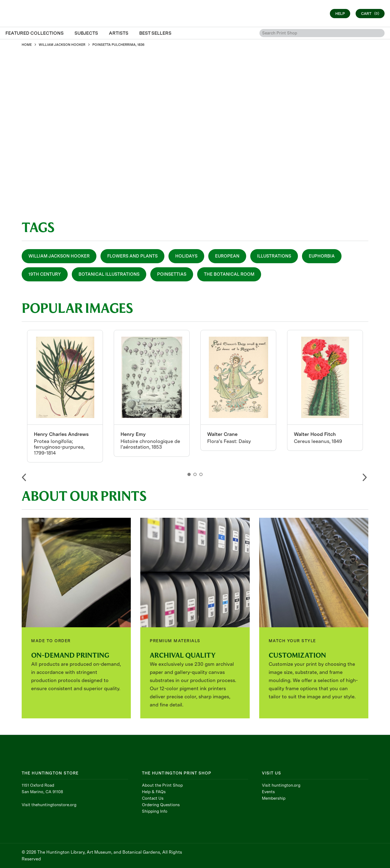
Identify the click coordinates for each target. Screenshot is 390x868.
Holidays (186, 256)
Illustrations (274, 256)
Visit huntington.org (281, 785)
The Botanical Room (229, 274)
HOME (27, 45)
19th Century (45, 274)
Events (268, 792)
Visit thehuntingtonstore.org (49, 805)
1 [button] (189, 474)
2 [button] (195, 474)
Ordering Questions (161, 805)
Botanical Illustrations (109, 274)
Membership (274, 798)
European (227, 256)
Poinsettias (172, 274)
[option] (65, 396)
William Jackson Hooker (59, 256)
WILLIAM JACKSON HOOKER (62, 45)
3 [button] (201, 474)
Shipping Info (155, 811)
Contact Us (153, 798)
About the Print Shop (162, 785)
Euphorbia (322, 256)
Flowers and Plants (132, 256)
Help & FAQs (154, 792)
